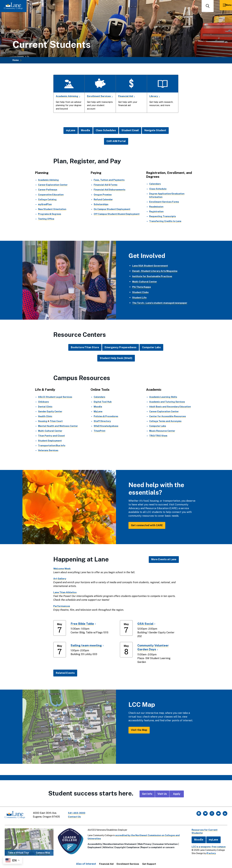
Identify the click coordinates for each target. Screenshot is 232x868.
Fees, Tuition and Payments (109, 180)
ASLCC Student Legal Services (55, 397)
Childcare (43, 402)
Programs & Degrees (50, 214)
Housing (43, 421)
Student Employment (50, 441)
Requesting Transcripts (163, 216)
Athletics (107, 846)
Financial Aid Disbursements (110, 190)
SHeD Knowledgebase (106, 426)
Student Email (130, 130)
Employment (94, 846)
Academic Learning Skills (163, 397)
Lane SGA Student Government (151, 266)
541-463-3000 (79, 813)
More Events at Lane (164, 559)
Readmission (156, 207)
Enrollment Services (99, 96)
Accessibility (94, 842)
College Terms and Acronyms (165, 421)
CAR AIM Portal (116, 141)
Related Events (65, 673)
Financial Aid (126, 96)
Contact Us (76, 817)
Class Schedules (106, 130)
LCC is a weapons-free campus (206, 845)
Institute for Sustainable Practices (154, 276)
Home (16, 60)
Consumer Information (164, 842)
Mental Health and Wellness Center (58, 426)
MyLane (98, 412)
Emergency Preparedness (121, 347)
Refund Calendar (103, 200)
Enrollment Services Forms (164, 202)
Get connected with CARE (147, 525)
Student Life (140, 298)
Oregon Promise (103, 195)
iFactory (209, 851)
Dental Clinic (45, 407)
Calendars (155, 184)
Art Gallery (60, 578)
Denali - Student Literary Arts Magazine (156, 271)
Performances (62, 606)
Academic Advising (67, 96)
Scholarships (101, 204)
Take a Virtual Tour (18, 851)
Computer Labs (151, 347)
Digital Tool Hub (103, 402)
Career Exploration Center (53, 185)
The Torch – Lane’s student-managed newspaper (162, 303)
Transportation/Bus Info (52, 445)
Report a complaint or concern (157, 846)
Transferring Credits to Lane (165, 221)
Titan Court (56, 421)
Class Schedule (158, 189)
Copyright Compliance (126, 846)
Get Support (149, 862)
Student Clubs (141, 292)
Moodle (86, 130)
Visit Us (162, 794)
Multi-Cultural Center (145, 282)
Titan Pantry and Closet (51, 436)
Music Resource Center (162, 431)
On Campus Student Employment (112, 209)
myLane (71, 130)
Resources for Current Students (203, 830)
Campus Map (42, 851)
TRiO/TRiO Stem (158, 436)
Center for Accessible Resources (168, 416)
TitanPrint (100, 431)
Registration (156, 212)
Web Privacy (144, 842)
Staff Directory (102, 421)
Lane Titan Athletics (66, 592)
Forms (114, 185)
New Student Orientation (52, 209)
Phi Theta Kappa (142, 287)
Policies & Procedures (106, 416)
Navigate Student (155, 130)
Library (154, 96)
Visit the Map (139, 730)
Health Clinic (45, 416)
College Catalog (47, 200)
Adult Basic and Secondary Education (170, 407)
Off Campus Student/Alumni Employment (117, 214)
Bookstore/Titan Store (85, 347)
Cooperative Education (51, 195)
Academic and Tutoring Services (167, 402)
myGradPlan (45, 204)
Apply (177, 794)
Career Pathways (48, 190)
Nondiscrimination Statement (119, 842)
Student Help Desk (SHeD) (116, 358)
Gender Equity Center (50, 412)
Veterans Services (48, 450)
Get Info (147, 794)
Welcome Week (63, 568)
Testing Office (46, 219)
